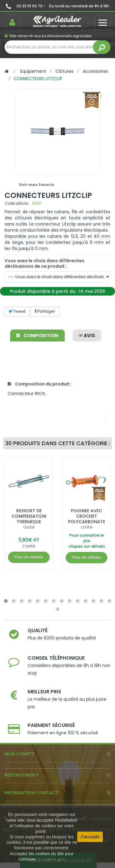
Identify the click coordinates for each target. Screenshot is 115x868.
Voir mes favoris (36, 185)
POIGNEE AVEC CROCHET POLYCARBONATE (87, 516)
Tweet (17, 311)
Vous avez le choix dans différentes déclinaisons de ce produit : (44, 263)
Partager (45, 311)
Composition (37, 335)
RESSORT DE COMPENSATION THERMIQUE (29, 516)
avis (87, 335)
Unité (29, 527)
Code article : (17, 203)
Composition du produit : (40, 384)
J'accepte (90, 837)
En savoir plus (52, 859)
